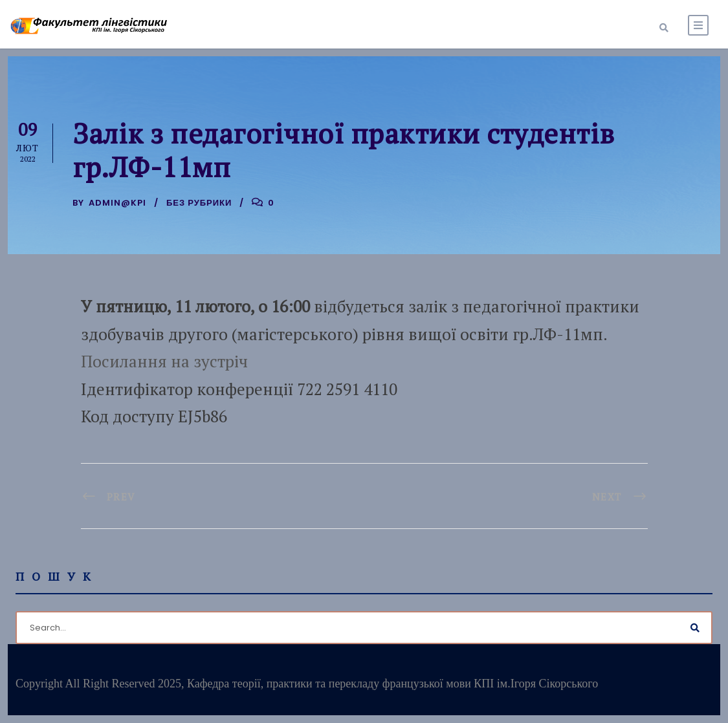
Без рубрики (199, 203)
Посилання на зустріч (164, 361)
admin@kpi (117, 203)
